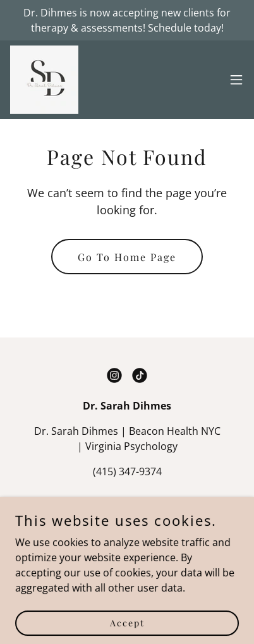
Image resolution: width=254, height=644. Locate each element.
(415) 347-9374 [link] (127, 471)
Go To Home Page (127, 257)
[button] (236, 80)
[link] (44, 80)
